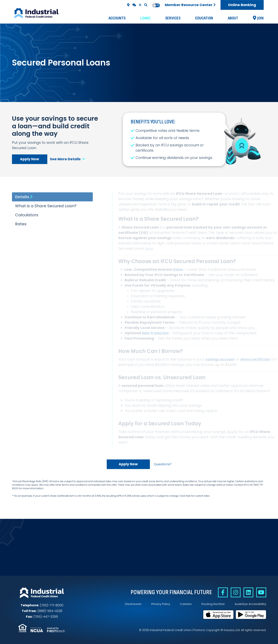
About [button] (233, 18)
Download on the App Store (218, 615)
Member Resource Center (189, 5)
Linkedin (247, 593)
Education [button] (204, 18)
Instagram (233, 593)
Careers (183, 604)
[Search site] (146, 5)
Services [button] (173, 18)
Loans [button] (145, 18)
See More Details (69, 159)
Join (260, 18)
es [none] (158, 5)
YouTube (261, 593)
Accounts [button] (117, 18)
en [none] (154, 5)
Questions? (163, 464)
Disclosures (128, 604)
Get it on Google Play (251, 615)
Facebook (220, 593)
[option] (158, 5)
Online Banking (242, 5)
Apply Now (30, 159)
